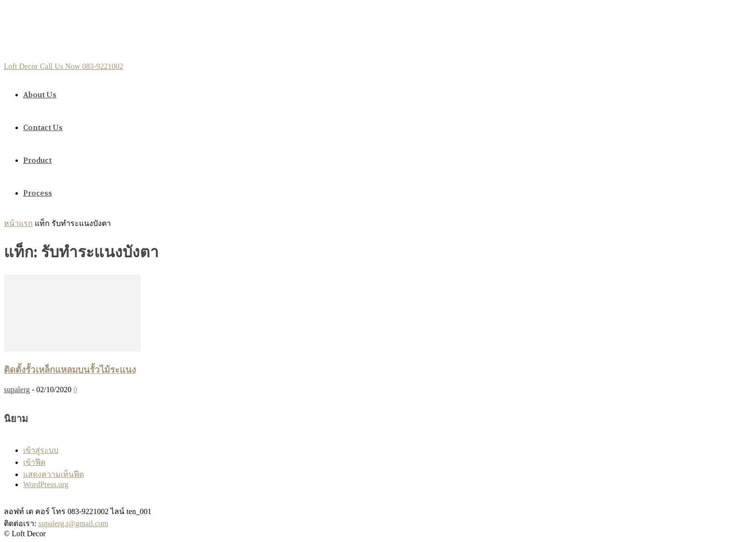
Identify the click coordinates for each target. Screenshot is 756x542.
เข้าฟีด (34, 462)
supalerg (17, 390)
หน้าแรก (18, 223)
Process (38, 193)
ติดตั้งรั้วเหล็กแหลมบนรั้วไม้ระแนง (70, 370)
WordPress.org (46, 484)
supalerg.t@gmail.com (73, 523)
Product (37, 160)
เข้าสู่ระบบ (41, 450)
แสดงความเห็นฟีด (54, 474)
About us (40, 95)
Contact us (43, 128)
